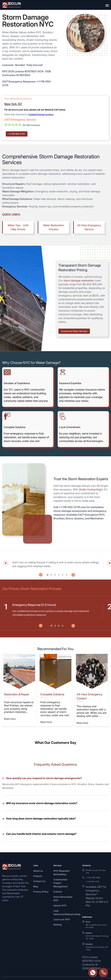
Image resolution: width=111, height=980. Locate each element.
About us (38, 862)
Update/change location (41, 114)
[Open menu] (107, 5)
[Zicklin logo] (11, 5)
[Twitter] (18, 974)
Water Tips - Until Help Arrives (18, 227)
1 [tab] (48, 575)
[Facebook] (11, 974)
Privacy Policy (41, 883)
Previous (41, 575)
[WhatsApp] (4, 974)
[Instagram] (25, 974)
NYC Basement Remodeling (62, 863)
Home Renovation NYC (63, 889)
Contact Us (39, 872)
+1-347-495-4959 (93, 868)
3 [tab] (55, 575)
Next (73, 575)
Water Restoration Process (54, 227)
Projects (38, 867)
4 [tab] (59, 575)
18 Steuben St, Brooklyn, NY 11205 (97, 939)
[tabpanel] (55, 563)
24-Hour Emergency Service (89, 227)
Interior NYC (60, 896)
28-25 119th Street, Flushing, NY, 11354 (97, 928)
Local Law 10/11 (62, 910)
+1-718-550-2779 (17, 134)
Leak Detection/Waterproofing (67, 903)
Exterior (58, 883)
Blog (36, 877)
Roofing (58, 915)
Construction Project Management (61, 874)
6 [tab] (66, 575)
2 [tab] (51, 575)
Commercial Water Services (74, 331)
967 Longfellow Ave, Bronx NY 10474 (96, 917)
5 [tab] (63, 575)
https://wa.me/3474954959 (93, 972)
